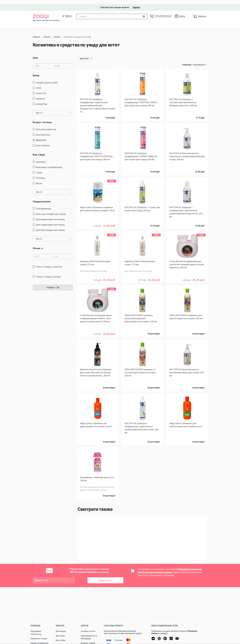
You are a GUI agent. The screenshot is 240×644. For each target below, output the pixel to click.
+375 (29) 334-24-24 (163, 12)
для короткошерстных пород (51, 210)
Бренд (36, 71)
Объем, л (38, 244)
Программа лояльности (36, 633)
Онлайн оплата (88, 631)
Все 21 (53, 235)
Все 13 (53, 109)
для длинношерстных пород (50, 215)
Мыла (39, 179)
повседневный (43, 204)
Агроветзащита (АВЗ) (47, 78)
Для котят (60, 636)
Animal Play (42, 100)
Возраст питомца (42, 118)
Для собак (61, 640)
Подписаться (106, 567)
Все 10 (53, 188)
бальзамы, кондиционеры (49, 163)
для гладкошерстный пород (50, 221)
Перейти (136, 3)
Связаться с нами (39, 639)
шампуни (41, 158)
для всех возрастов (46, 125)
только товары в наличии (49, 263)
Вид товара (39, 151)
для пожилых (43, 141)
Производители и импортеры (89, 637)
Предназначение (42, 197)
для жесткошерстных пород (50, 226)
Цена (35, 54)
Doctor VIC (41, 89)
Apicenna (40, 94)
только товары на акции (48, 273)
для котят (41, 136)
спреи (39, 168)
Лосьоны (41, 174)
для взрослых (43, 131)
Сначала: (187, 61)
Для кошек (61, 631)
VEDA (39, 84)
